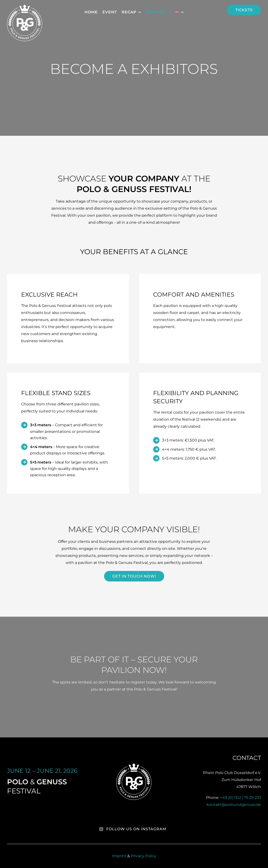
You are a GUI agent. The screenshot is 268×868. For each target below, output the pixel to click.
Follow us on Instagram (133, 829)
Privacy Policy (144, 856)
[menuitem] (179, 12)
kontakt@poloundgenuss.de (234, 805)
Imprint (120, 856)
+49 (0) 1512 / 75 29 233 (241, 798)
